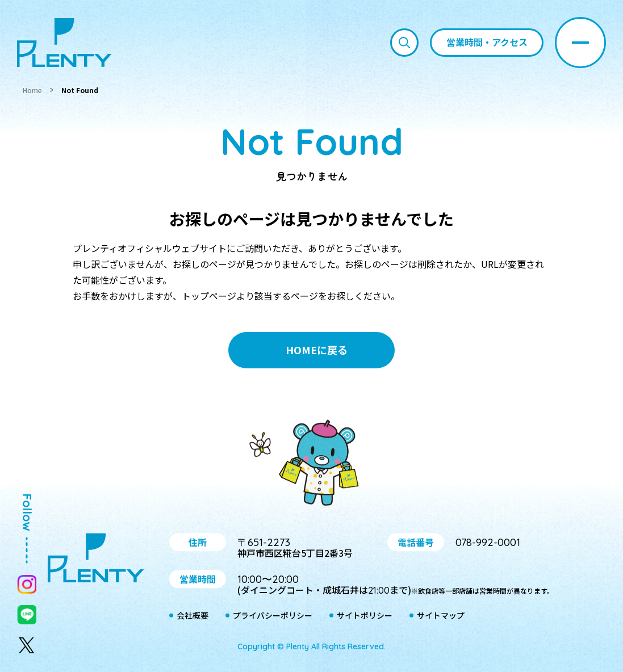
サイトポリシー (365, 616)
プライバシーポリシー (273, 616)
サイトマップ (441, 616)
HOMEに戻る (317, 350)
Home (32, 90)
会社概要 (193, 616)
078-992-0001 (488, 542)
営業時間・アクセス (487, 42)
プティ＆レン (312, 465)
